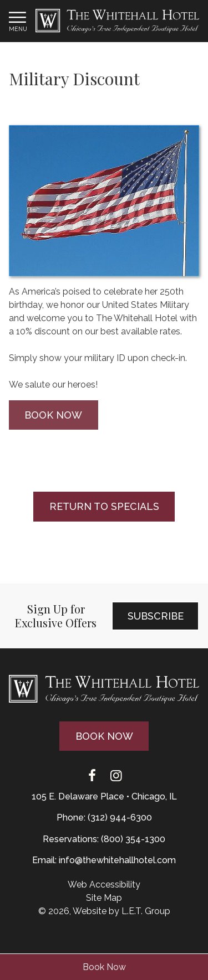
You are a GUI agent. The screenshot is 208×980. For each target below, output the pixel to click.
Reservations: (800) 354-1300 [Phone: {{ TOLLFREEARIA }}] (104, 839)
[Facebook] (92, 776)
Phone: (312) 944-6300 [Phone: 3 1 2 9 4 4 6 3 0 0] (104, 817)
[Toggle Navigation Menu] (18, 21)
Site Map (104, 898)
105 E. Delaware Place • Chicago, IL (104, 796)
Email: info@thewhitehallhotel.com (104, 860)
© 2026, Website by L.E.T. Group (104, 911)
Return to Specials (104, 506)
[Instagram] (116, 776)
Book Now (104, 967)
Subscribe (156, 616)
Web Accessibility (104, 884)
